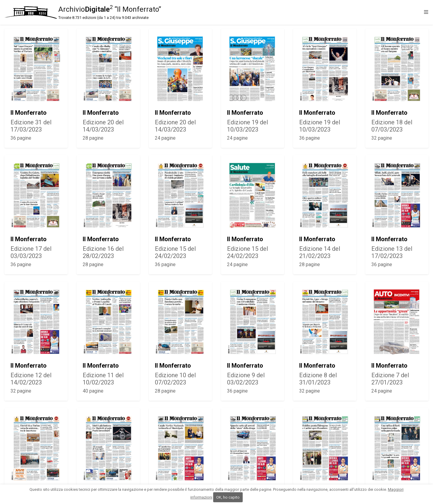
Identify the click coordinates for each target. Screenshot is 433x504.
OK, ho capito (228, 497)
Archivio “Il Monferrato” (213, 12)
